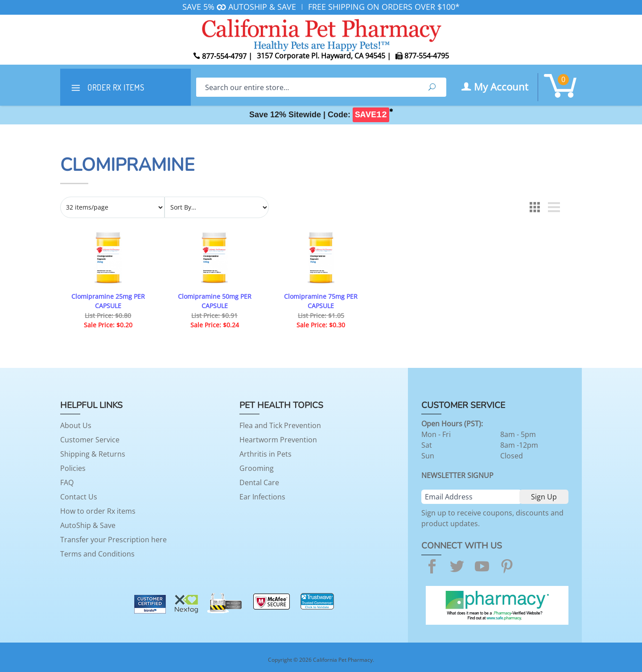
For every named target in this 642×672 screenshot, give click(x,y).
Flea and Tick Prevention (280, 425)
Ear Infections (262, 497)
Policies (73, 468)
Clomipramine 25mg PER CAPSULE (108, 301)
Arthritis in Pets (265, 454)
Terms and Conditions (97, 554)
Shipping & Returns (93, 454)
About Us (76, 425)
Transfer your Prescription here (113, 540)
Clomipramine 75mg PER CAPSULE (321, 301)
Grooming (257, 468)
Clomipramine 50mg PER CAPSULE (215, 301)
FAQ (67, 482)
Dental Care (259, 482)
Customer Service (90, 440)
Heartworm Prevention (278, 440)
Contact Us (79, 497)
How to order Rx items (98, 511)
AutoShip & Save (88, 525)
